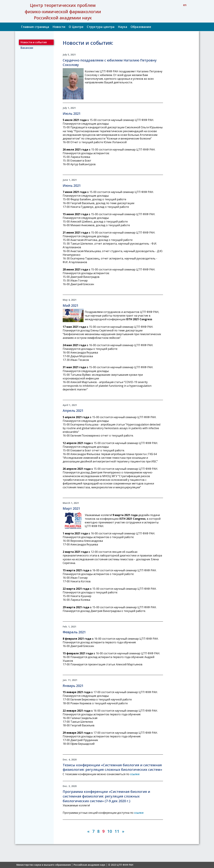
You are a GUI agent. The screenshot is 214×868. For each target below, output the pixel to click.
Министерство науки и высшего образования (44, 865)
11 (117, 831)
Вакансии (27, 48)
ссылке (135, 774)
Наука (123, 27)
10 (110, 831)
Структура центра (101, 27)
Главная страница (35, 27)
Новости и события (34, 42)
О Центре (76, 27)
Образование (141, 27)
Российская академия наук (89, 865)
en (185, 5)
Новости (59, 27)
